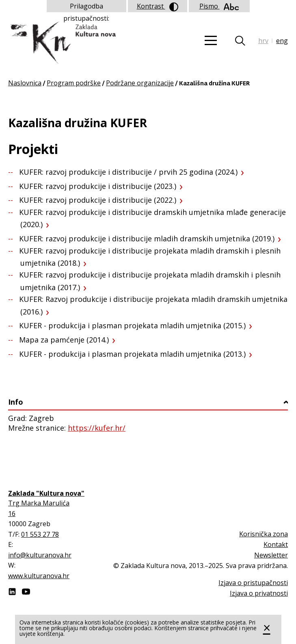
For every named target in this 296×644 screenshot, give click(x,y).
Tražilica (245, 41)
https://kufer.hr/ (97, 428)
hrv (263, 41)
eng (282, 41)
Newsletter (271, 555)
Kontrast (158, 7)
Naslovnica (25, 83)
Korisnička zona (264, 534)
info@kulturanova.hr (40, 555)
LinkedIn (12, 592)
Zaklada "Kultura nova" (62, 43)
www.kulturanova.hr (39, 576)
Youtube (26, 592)
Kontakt (276, 544)
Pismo (219, 6)
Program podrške (74, 83)
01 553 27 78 (40, 534)
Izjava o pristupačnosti (253, 583)
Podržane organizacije (140, 83)
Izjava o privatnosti (259, 593)
